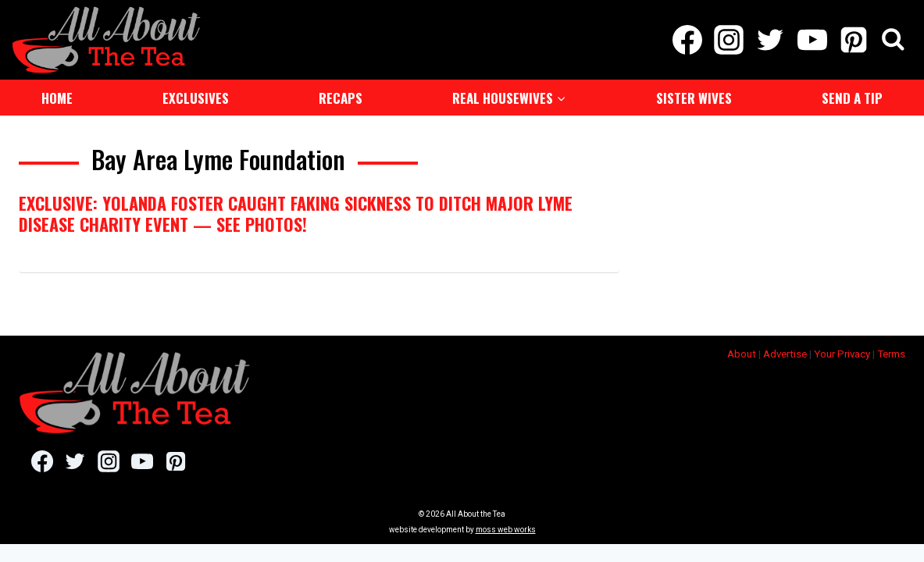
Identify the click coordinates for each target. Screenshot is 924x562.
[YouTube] (812, 39)
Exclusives (196, 96)
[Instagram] (729, 39)
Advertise (785, 352)
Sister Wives (694, 96)
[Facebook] (687, 39)
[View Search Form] (893, 39)
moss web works (506, 528)
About (742, 352)
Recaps (341, 96)
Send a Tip (852, 96)
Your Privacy (842, 352)
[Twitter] (771, 39)
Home (57, 96)
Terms (891, 352)
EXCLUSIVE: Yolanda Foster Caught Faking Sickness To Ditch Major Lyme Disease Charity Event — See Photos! (296, 212)
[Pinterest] (853, 39)
